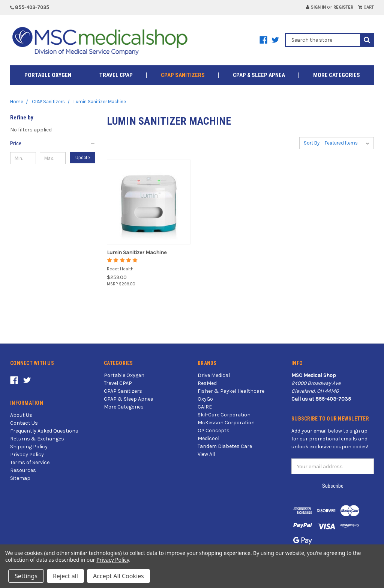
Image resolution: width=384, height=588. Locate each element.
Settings (26, 576)
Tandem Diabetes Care (225, 446)
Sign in (316, 7)
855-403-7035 (30, 7)
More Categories (337, 75)
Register (343, 7)
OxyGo (205, 399)
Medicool (208, 438)
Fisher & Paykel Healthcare (231, 391)
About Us (21, 415)
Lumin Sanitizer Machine (137, 253)
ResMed (207, 383)
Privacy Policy (27, 455)
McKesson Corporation (226, 423)
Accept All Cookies (118, 576)
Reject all (65, 576)
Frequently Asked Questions (44, 431)
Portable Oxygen (48, 75)
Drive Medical (214, 375)
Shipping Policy (29, 447)
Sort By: (312, 143)
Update (82, 158)
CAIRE (205, 407)
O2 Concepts (214, 430)
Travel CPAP (116, 75)
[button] (53, 143)
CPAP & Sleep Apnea (259, 75)
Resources (23, 470)
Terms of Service (30, 462)
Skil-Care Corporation (224, 415)
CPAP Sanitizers (183, 75)
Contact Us (24, 423)
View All (206, 454)
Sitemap (20, 478)
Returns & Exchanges (37, 439)
